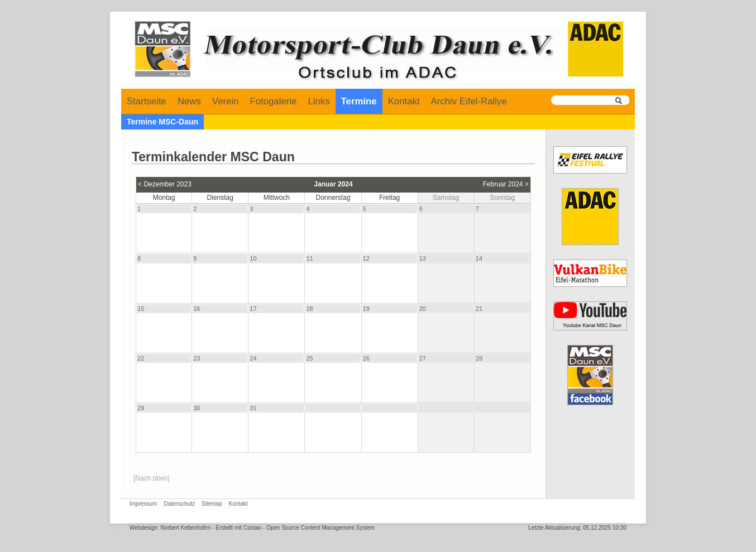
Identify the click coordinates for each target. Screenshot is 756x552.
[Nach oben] (152, 478)
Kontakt (404, 101)
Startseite (147, 101)
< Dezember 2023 (165, 184)
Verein (226, 101)
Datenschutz (179, 504)
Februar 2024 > (505, 184)
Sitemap (212, 504)
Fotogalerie (273, 101)
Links (319, 101)
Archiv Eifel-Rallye (469, 101)
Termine (359, 101)
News (189, 101)
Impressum (143, 504)
